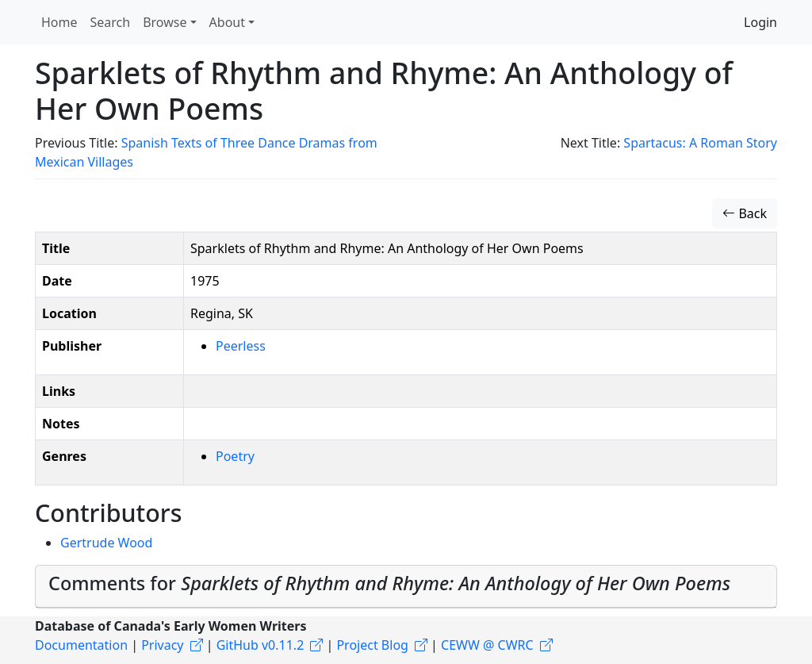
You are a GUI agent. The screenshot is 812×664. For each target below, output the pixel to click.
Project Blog (372, 645)
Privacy (162, 645)
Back (745, 213)
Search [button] (111, 22)
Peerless (241, 346)
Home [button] (59, 22)
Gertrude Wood (106, 543)
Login (760, 22)
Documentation (81, 645)
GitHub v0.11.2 (260, 645)
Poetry (235, 456)
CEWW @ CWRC (487, 645)
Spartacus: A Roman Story (700, 143)
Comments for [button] (389, 583)
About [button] (227, 22)
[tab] (406, 587)
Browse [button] (165, 22)
